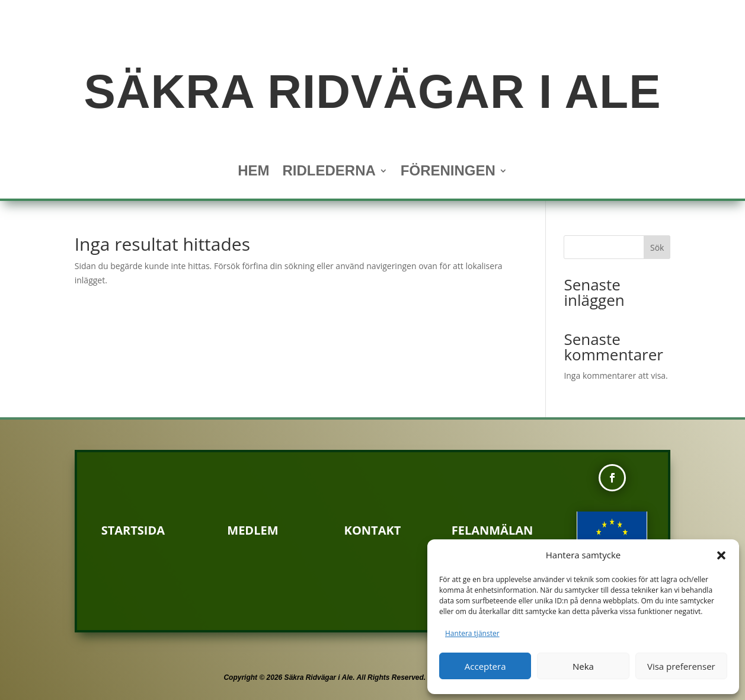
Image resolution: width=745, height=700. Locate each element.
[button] (721, 555)
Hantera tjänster (472, 633)
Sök (657, 247)
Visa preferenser (681, 666)
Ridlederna (329, 172)
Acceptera (485, 666)
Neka (583, 666)
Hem (253, 172)
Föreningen (448, 172)
